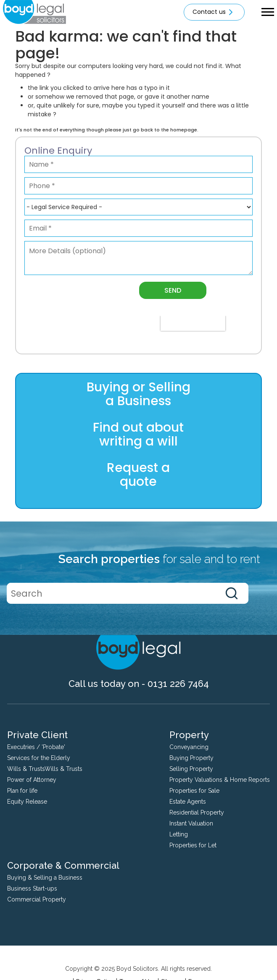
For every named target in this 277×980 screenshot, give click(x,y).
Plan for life (22, 791)
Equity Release (27, 802)
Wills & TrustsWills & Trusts (45, 769)
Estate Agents (188, 802)
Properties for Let (193, 845)
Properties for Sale (194, 791)
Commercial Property (37, 899)
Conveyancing (189, 747)
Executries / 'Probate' (36, 747)
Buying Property (191, 758)
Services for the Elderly (39, 758)
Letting (179, 834)
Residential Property (197, 812)
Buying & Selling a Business (45, 878)
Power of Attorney (32, 780)
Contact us (214, 12)
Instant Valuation (191, 823)
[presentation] (193, 323)
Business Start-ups (32, 888)
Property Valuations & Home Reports (220, 780)
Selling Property (191, 769)
